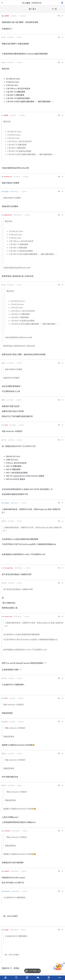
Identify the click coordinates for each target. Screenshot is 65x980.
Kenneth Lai (8, 176)
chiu (6, 698)
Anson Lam (8, 616)
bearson (7, 891)
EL (5, 37)
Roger (7, 930)
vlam (6, 425)
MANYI (7, 871)
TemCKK (7, 831)
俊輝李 (7, 16)
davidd (6, 191)
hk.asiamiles (9, 568)
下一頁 (54, 9)
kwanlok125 (8, 215)
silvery (7, 503)
